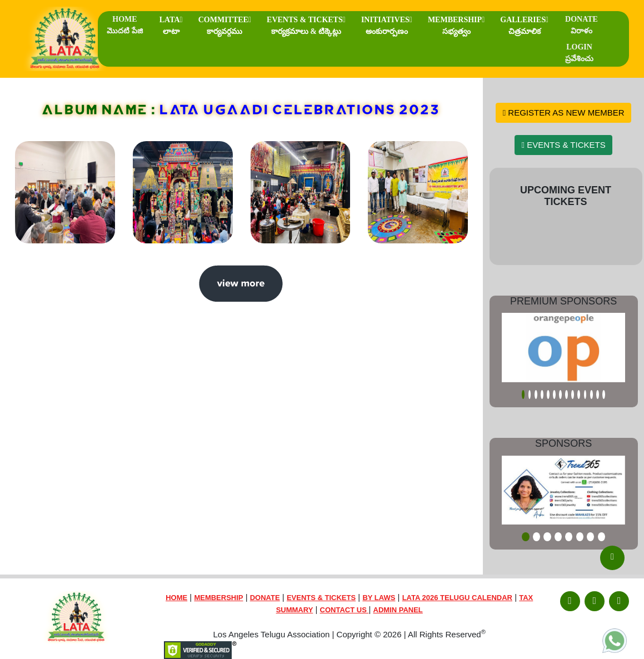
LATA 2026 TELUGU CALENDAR (457, 598)
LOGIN (579, 53)
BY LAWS (379, 598)
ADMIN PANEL (398, 610)
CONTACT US (345, 610)
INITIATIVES (387, 26)
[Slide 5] (548, 395)
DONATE (581, 25)
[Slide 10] (579, 395)
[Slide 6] (554, 395)
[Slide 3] (536, 395)
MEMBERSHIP (456, 26)
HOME (125, 25)
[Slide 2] (530, 395)
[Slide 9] (573, 395)
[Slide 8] (566, 395)
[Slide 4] (542, 395)
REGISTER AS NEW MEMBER (564, 113)
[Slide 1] (523, 395)
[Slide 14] (604, 395)
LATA (171, 26)
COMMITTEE (225, 26)
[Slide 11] (585, 395)
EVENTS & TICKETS (306, 26)
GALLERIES (524, 26)
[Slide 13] (598, 395)
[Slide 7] (560, 395)
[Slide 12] (591, 395)
